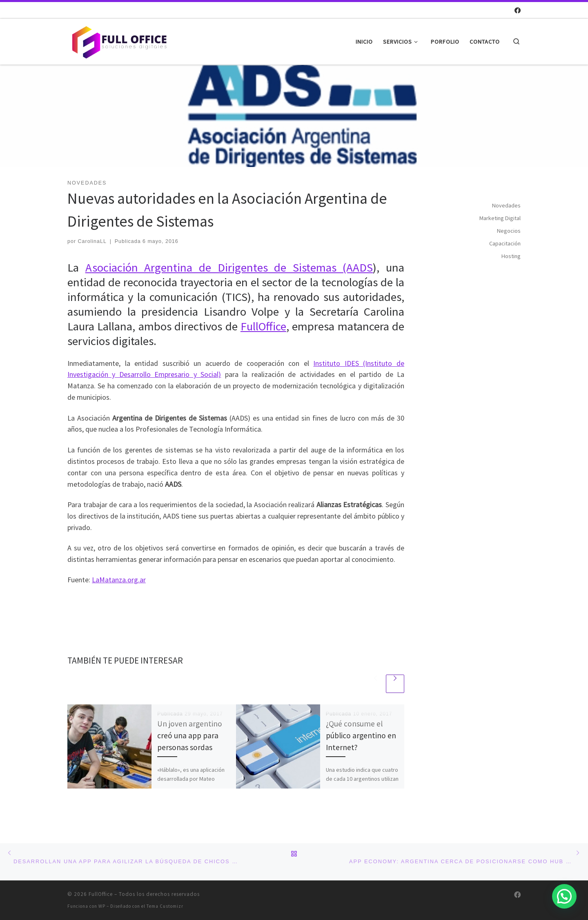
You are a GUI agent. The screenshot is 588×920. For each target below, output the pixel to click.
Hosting (511, 256)
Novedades (506, 205)
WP (102, 906)
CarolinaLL (92, 241)
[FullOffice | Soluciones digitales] (118, 40)
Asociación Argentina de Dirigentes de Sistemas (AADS (229, 267)
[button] (564, 896)
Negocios (509, 231)
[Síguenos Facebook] (518, 10)
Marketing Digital (500, 218)
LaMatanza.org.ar (119, 580)
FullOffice (263, 326)
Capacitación (505, 243)
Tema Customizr (165, 906)
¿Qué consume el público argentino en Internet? (361, 735)
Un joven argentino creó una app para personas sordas (190, 735)
